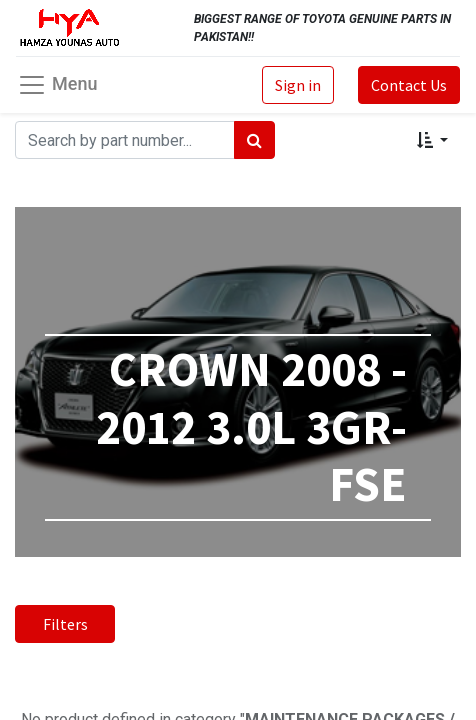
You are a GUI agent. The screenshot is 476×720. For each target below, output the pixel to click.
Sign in (298, 85)
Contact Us (409, 85)
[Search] (254, 140)
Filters (65, 624)
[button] (432, 140)
